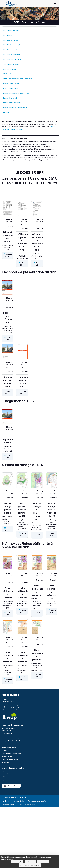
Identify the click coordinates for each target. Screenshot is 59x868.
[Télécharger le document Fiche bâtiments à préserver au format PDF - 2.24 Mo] (37, 639)
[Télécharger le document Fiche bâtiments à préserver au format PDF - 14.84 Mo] (22, 575)
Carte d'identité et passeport (11, 754)
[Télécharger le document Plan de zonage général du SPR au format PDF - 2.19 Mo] (7, 492)
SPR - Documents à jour (11, 64)
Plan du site (6, 801)
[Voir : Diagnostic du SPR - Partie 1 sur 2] (7, 371)
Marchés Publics (7, 757)
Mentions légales (19, 801)
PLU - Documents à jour (11, 30)
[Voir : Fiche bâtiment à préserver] (52, 580)
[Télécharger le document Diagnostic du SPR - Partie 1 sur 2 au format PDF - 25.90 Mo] (7, 365)
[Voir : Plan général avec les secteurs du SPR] (22, 498)
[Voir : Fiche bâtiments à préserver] (7, 582)
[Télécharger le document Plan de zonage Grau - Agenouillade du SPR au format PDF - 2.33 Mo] (52, 492)
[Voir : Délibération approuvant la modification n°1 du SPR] (22, 228)
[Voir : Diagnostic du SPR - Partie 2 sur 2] (22, 371)
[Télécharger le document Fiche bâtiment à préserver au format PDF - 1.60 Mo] (52, 574)
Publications (6, 777)
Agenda (4, 771)
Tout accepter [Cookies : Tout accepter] (17, 862)
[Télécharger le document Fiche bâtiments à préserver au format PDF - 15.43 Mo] (22, 640)
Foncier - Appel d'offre (11, 88)
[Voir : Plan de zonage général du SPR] (7, 498)
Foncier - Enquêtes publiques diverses (16, 93)
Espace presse (6, 780)
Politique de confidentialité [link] (30, 865)
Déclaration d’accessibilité (28, 805)
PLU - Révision (8, 35)
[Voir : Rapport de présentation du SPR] (7, 307)
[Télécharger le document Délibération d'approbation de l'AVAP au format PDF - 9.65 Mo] (7, 220)
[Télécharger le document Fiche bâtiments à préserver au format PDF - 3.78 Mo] (37, 574)
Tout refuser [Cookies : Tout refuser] (30, 862)
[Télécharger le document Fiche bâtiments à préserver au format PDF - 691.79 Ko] (7, 575)
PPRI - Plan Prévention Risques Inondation (18, 79)
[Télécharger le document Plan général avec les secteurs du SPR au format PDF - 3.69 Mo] (22, 492)
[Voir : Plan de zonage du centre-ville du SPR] (37, 498)
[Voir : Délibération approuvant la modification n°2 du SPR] (37, 228)
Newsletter (5, 763)
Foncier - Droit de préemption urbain (15, 108)
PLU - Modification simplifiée (13, 45)
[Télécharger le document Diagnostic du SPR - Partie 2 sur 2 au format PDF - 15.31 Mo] (22, 365)
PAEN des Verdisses (10, 74)
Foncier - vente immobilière (12, 103)
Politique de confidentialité (37, 801)
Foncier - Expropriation (11, 98)
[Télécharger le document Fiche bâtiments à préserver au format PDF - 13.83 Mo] (7, 640)
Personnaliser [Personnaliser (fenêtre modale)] (43, 862)
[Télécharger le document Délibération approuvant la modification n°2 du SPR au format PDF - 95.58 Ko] (37, 222)
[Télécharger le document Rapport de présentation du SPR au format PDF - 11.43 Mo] (7, 300)
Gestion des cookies (8, 805)
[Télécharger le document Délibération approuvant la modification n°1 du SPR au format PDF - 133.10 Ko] (22, 222)
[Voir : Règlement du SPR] (7, 434)
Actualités (5, 774)
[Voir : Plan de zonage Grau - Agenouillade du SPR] (52, 498)
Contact (6, 112)
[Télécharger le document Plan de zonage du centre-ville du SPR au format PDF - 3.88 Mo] (37, 492)
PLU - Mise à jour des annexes (13, 59)
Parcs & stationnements (10, 760)
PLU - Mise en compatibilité (12, 55)
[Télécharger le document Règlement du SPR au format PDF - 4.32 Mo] (7, 428)
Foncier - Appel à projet (11, 83)
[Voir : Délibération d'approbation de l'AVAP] (7, 226)
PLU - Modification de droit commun (15, 50)
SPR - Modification (9, 69)
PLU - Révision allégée (11, 40)
